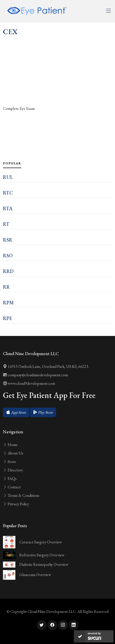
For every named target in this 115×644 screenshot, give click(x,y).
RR (6, 287)
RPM (8, 303)
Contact (12, 487)
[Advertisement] (57, 82)
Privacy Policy (16, 504)
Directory (13, 470)
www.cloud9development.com (29, 383)
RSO (8, 256)
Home (10, 445)
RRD (8, 271)
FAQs (10, 479)
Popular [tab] (12, 163)
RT (6, 224)
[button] (16, 412)
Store (10, 462)
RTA (8, 208)
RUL (8, 177)
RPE (8, 318)
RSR (8, 240)
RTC (8, 193)
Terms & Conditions (21, 495)
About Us (13, 453)
